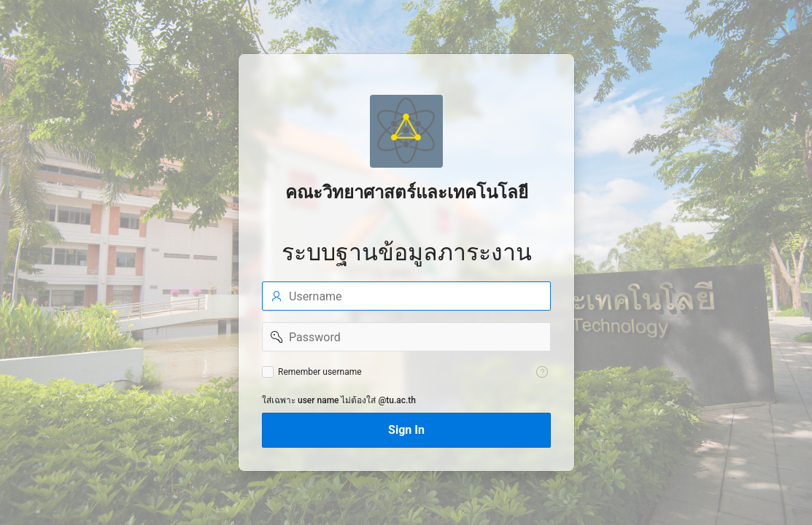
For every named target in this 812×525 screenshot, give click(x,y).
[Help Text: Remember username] (542, 372)
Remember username (320, 372)
